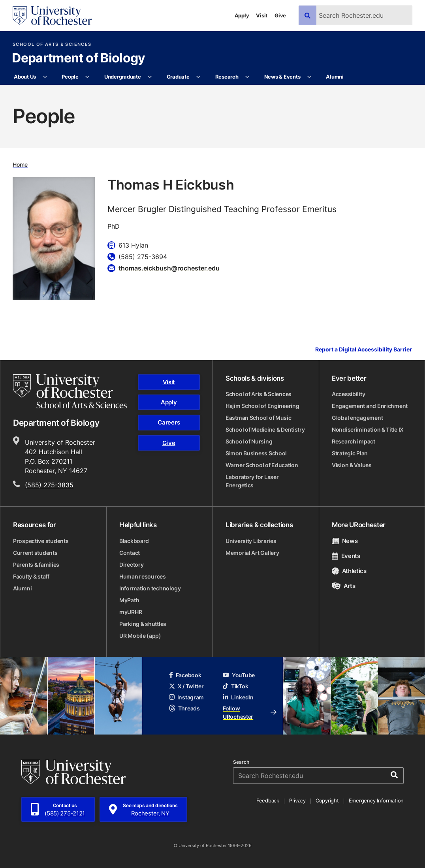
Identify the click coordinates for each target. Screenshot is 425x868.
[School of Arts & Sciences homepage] (70, 391)
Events (346, 556)
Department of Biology (79, 58)
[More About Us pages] (45, 77)
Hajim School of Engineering (262, 406)
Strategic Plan (350, 453)
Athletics (349, 571)
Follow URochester (250, 712)
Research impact (354, 441)
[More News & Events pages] (309, 77)
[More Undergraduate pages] (150, 77)
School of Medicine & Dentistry (265, 429)
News (345, 541)
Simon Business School (256, 453)
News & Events (282, 77)
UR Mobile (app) (140, 636)
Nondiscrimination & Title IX (368, 429)
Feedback (268, 800)
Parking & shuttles (143, 624)
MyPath (129, 600)
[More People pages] (87, 77)
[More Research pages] (247, 77)
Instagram (186, 697)
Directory (131, 565)
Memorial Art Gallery (252, 553)
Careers (169, 422)
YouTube (239, 675)
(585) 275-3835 (49, 485)
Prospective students (41, 541)
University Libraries (251, 541)
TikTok (235, 686)
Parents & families (36, 565)
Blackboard (134, 541)
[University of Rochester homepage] (52, 16)
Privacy (297, 800)
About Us (25, 77)
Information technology (150, 588)
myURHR (131, 612)
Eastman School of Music (259, 418)
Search (241, 762)
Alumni (335, 77)
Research (227, 77)
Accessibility (348, 394)
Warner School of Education (262, 465)
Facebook (185, 675)
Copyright (327, 800)
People (70, 77)
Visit (262, 15)
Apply (242, 15)
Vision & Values (352, 465)
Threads (184, 708)
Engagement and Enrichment (370, 406)
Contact (130, 553)
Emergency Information (376, 800)
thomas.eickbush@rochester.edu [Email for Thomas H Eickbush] (169, 268)
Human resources (143, 576)
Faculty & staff (31, 576)
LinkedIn (238, 697)
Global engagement (357, 418)
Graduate (178, 77)
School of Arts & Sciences (52, 44)
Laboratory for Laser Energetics (252, 481)
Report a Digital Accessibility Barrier (364, 349)
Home (20, 164)
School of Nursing (249, 441)
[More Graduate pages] (198, 77)
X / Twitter (186, 686)
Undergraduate (123, 77)
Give (280, 15)
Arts (343, 586)
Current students (35, 553)
